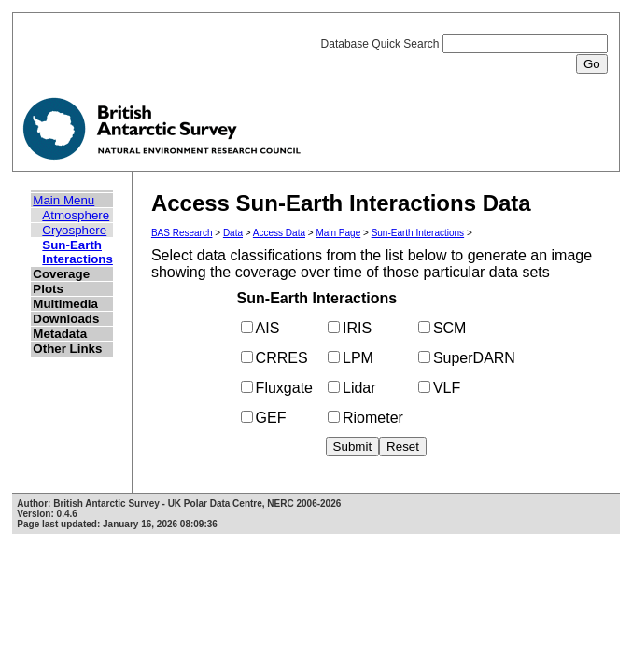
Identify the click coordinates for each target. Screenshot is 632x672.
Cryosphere (74, 230)
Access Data (279, 233)
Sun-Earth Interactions (77, 252)
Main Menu (63, 200)
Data (233, 233)
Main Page (338, 233)
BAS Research (182, 233)
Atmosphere (76, 215)
